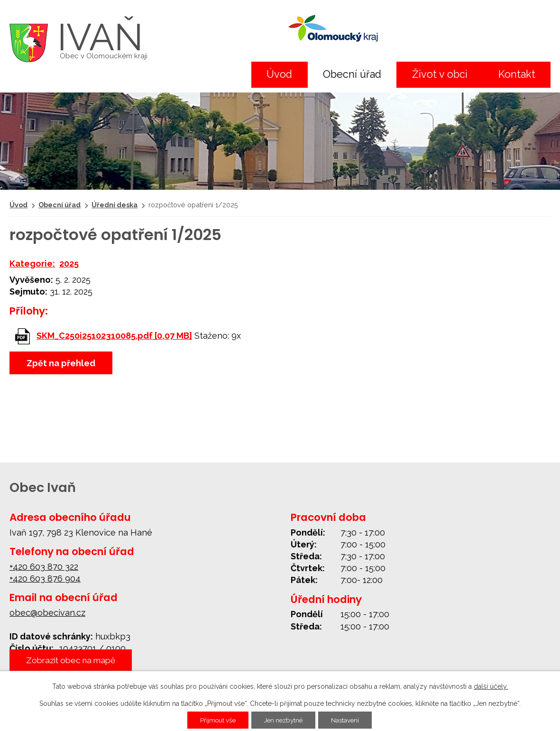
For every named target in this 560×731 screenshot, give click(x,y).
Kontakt (517, 74)
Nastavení (349, 720)
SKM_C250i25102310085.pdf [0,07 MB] (114, 336)
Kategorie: (32, 264)
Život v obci (440, 74)
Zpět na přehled (61, 363)
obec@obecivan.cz (47, 613)
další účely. (491, 686)
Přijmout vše (215, 720)
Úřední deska (115, 205)
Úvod (279, 74)
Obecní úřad (352, 74)
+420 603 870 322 (44, 567)
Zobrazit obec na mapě (74, 660)
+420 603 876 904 (45, 578)
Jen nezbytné (284, 720)
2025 (69, 264)
